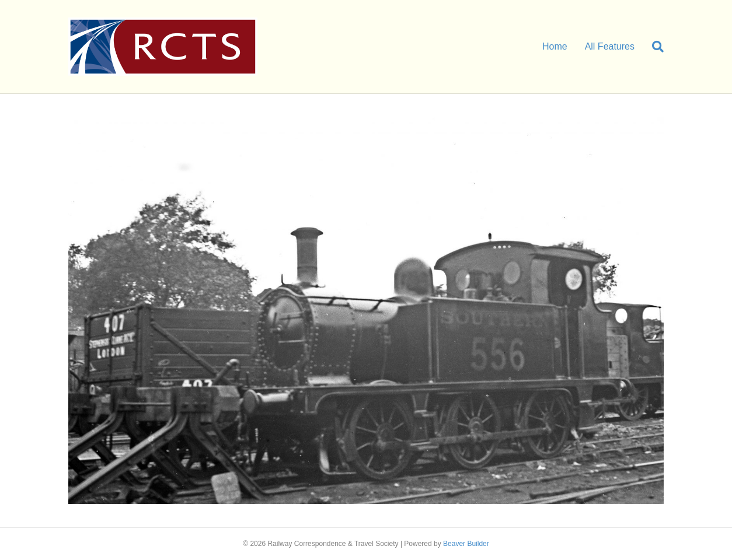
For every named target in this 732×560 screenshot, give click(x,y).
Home (555, 46)
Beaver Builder (466, 544)
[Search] (653, 47)
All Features (610, 46)
